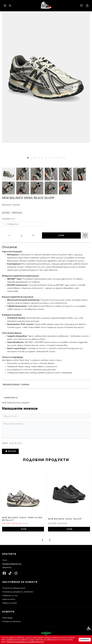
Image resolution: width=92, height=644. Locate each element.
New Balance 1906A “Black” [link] (65, 519)
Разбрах (85, 640)
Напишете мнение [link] (11, 384)
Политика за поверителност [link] (14, 588)
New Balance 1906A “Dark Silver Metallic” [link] (22, 519)
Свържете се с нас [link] (10, 596)
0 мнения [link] (25, 384)
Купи (61, 235)
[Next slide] (49, 540)
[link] (46, 6)
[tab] (28, 158)
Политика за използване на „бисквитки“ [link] (18, 592)
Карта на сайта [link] (9, 599)
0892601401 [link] (7, 568)
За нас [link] (5, 560)
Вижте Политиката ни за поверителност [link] (25, 642)
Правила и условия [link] (9, 603)
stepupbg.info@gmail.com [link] (12, 564)
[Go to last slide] (43, 540)
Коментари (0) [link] (11, 398)
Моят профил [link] (7, 618)
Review (11, 451)
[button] (9, 174)
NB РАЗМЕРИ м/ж (8, 219)
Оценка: (5, 443)
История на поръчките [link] (12, 622)
